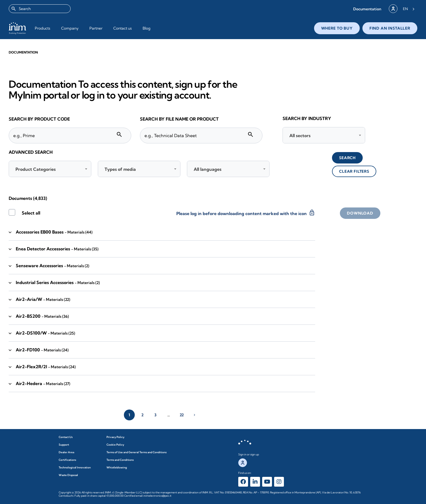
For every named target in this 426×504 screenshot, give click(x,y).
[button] (367, 9)
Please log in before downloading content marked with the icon (246, 213)
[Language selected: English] (409, 9)
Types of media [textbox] (120, 169)
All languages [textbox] (208, 169)
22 (182, 415)
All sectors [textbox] (300, 136)
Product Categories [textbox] (36, 169)
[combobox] (40, 9)
